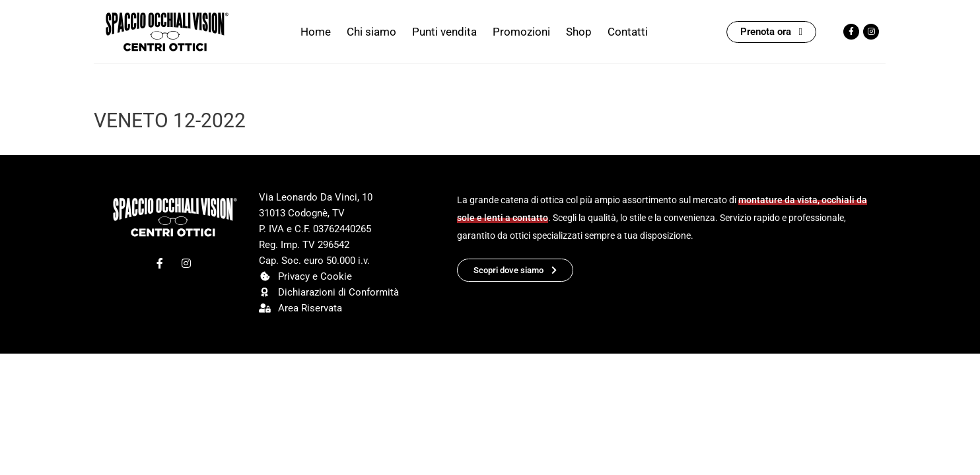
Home (316, 32)
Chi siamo (371, 32)
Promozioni (521, 32)
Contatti (628, 32)
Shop (579, 32)
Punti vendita (444, 32)
